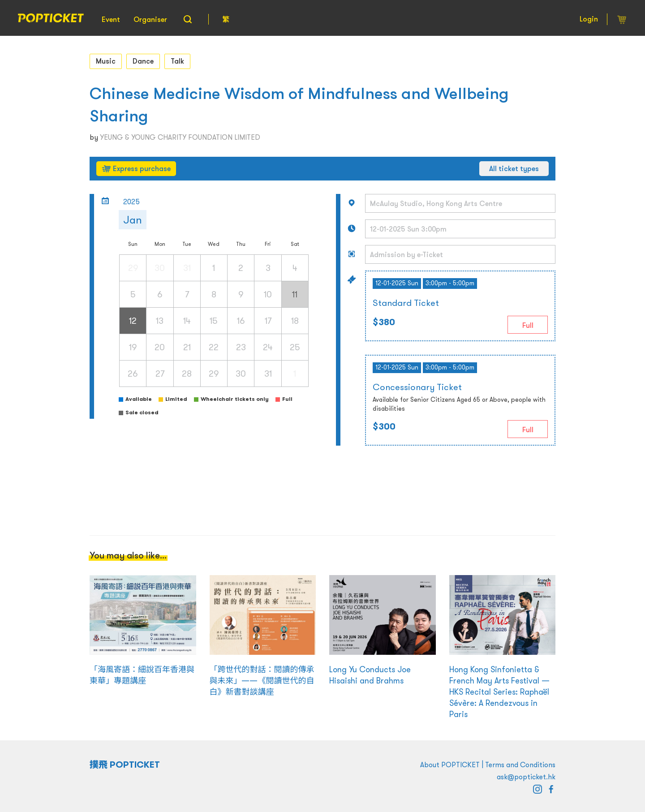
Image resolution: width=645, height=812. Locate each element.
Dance (143, 61)
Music (106, 61)
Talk (177, 61)
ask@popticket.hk (526, 777)
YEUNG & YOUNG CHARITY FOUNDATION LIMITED (180, 137)
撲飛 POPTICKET (125, 765)
